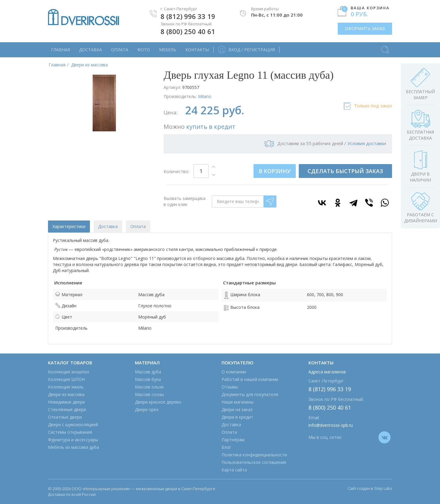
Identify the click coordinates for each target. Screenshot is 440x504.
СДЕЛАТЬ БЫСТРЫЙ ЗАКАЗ (345, 171)
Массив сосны (149, 394)
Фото (144, 50)
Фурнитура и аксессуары (73, 440)
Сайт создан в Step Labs (370, 488)
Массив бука (148, 379)
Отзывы (230, 387)
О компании (234, 372)
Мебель (168, 50)
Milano (205, 96)
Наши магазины (238, 402)
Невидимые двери (66, 402)
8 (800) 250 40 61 (188, 31)
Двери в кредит (237, 417)
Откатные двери (65, 417)
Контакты (197, 50)
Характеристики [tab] (69, 226)
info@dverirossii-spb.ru (331, 425)
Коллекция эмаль (66, 387)
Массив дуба (148, 372)
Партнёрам (233, 440)
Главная (61, 50)
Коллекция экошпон (69, 372)
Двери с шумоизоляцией (73, 425)
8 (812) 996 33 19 (188, 16)
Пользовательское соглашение (254, 462)
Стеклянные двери (67, 409)
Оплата (120, 50)
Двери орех (147, 409)
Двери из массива (66, 394)
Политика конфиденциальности (254, 455)
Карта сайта (234, 470)
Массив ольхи (149, 387)
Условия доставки (367, 143)
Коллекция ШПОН (66, 379)
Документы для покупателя (250, 394)
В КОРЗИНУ (275, 171)
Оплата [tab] (138, 226)
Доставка (91, 50)
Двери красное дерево (158, 402)
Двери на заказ (237, 409)
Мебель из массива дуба (73, 447)
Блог (226, 447)
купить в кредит (211, 127)
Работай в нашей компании (250, 379)
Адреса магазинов (327, 372)
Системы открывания (70, 432)
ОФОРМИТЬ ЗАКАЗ (365, 29)
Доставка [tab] (108, 226)
